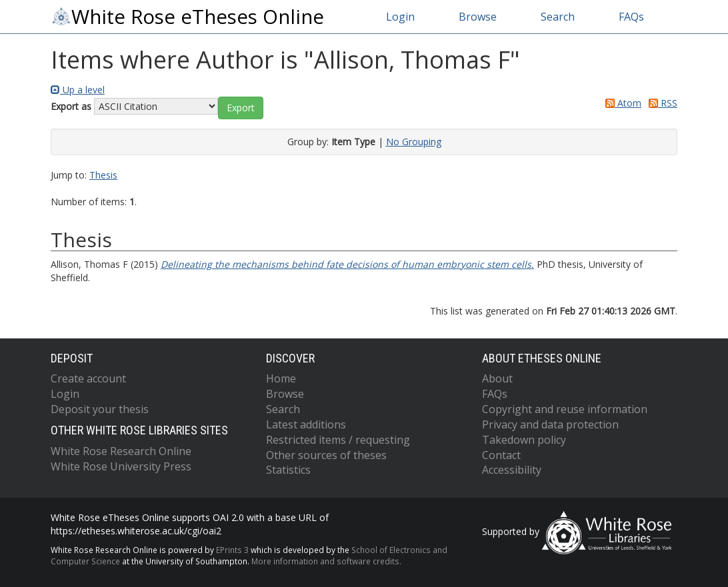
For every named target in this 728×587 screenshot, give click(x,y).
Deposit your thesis (100, 409)
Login (400, 17)
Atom (621, 103)
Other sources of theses (326, 455)
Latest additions (306, 424)
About (497, 378)
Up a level (78, 90)
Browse (478, 17)
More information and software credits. (326, 561)
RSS (661, 103)
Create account (88, 378)
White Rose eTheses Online (187, 17)
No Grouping (414, 142)
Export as (71, 106)
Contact (501, 455)
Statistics (288, 470)
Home (281, 378)
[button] (241, 108)
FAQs (631, 17)
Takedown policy (524, 440)
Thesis (103, 175)
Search (558, 17)
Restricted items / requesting (338, 440)
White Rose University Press (121, 466)
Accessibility (512, 470)
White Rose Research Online (121, 451)
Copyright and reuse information (565, 409)
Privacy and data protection (550, 424)
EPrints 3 (232, 550)
